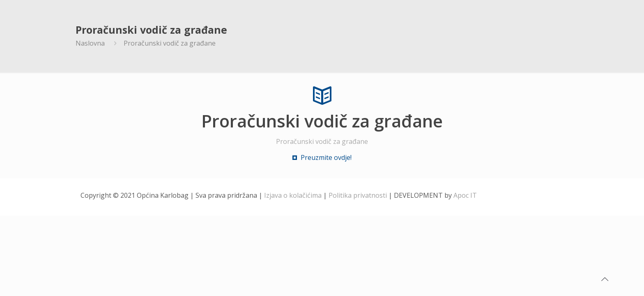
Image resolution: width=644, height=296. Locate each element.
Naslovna (90, 43)
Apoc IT (465, 195)
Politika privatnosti (358, 195)
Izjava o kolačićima (293, 195)
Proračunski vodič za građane (170, 43)
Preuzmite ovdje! (326, 157)
